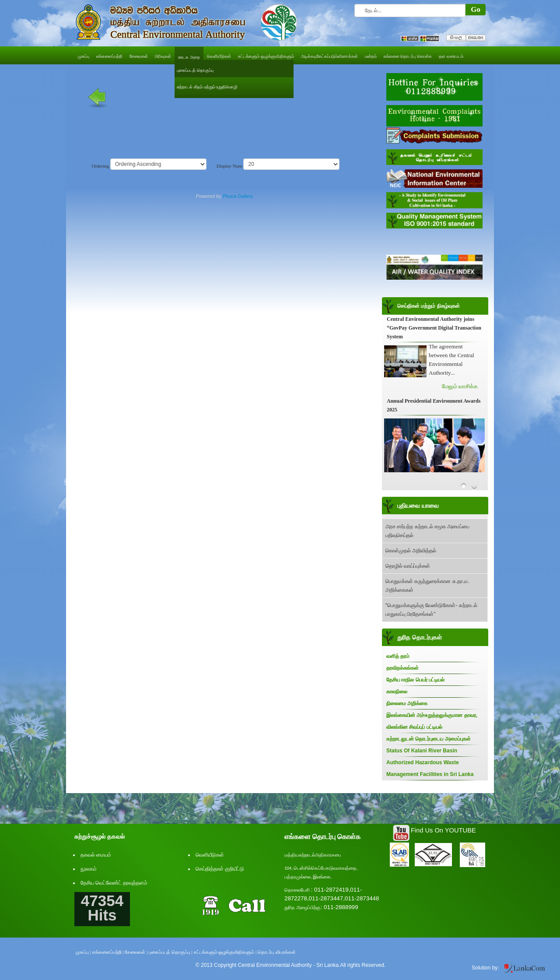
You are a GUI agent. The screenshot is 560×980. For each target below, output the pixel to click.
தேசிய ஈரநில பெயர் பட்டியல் (415, 680)
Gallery (245, 196)
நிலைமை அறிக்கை (407, 703)
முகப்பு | (83, 952)
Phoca (229, 196)
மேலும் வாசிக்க (460, 386)
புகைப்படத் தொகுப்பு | (171, 952)
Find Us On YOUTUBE (443, 830)
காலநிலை (397, 692)
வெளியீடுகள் (210, 855)
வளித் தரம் (398, 656)
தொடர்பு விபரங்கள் (277, 952)
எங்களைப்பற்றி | (108, 952)
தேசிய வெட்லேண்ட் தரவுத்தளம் (114, 883)
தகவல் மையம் (96, 855)
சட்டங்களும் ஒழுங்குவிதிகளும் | (225, 952)
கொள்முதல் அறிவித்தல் (411, 551)
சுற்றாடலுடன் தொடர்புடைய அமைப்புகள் (429, 739)
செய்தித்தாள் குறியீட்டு (220, 869)
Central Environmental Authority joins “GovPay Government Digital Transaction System (434, 328)
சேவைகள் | (136, 952)
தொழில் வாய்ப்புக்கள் (408, 566)
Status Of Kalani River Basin (422, 751)
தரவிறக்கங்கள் (402, 668)
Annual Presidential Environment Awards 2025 (434, 405)
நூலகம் (89, 869)
